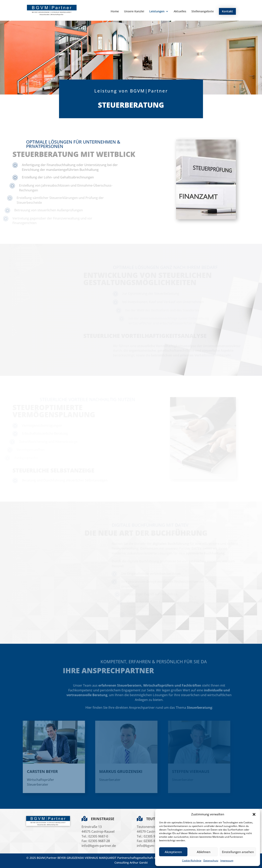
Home (115, 12)
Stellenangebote (203, 12)
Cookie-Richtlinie (192, 861)
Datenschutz (211, 861)
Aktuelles (180, 12)
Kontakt (227, 11)
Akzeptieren (173, 852)
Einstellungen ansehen (238, 852)
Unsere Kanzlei (134, 12)
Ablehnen (204, 852)
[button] (254, 814)
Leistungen (157, 12)
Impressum (227, 861)
